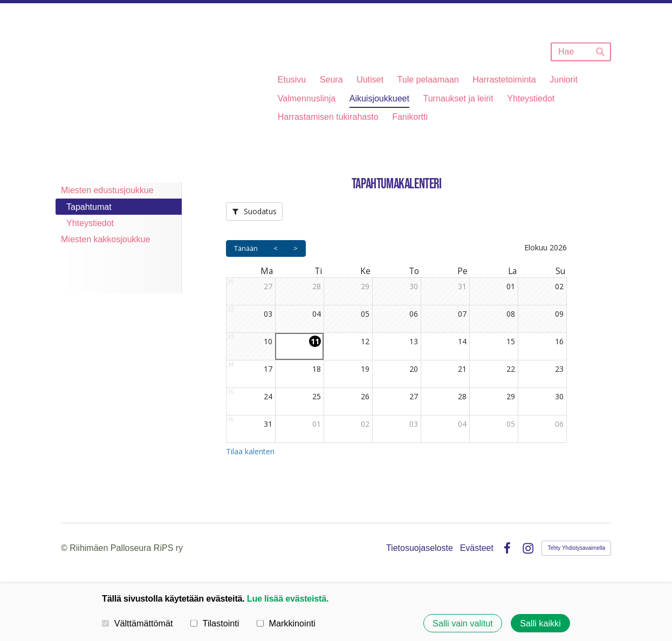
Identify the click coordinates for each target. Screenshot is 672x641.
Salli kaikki (540, 623)
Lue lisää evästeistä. (288, 598)
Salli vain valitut (463, 623)
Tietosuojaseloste (420, 548)
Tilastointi (215, 623)
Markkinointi (286, 623)
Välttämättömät (138, 623)
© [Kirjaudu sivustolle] (65, 548)
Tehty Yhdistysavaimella (576, 548)
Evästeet (477, 548)
